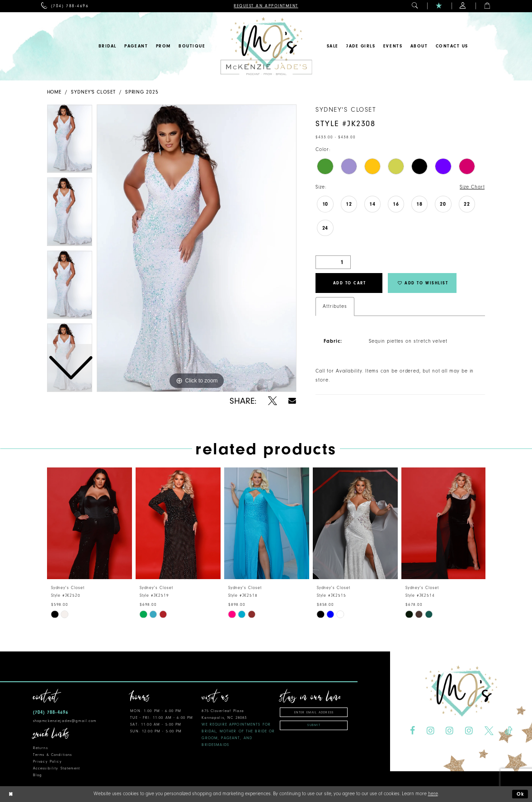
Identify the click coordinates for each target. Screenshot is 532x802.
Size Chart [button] (472, 187)
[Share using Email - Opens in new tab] (293, 401)
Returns (40, 748)
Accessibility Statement (56, 768)
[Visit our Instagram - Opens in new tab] (431, 731)
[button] (415, 6)
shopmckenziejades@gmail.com (65, 721)
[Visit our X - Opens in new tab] (489, 731)
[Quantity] (333, 262)
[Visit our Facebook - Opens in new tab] (412, 731)
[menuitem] (65, 6)
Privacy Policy (47, 762)
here (433, 794)
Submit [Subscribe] (314, 725)
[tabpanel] (197, 248)
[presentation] (89, 523)
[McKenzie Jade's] (266, 46)
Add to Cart (350, 283)
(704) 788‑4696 (51, 712)
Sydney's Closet (93, 92)
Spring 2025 (142, 92)
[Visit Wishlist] (439, 6)
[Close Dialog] (10, 794)
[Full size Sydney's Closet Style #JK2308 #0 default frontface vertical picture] (197, 248)
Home (54, 92)
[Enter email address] (314, 712)
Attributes (335, 306)
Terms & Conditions (52, 755)
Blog (38, 775)
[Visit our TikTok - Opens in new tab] (508, 731)
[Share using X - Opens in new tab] (273, 401)
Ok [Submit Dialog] (521, 794)
